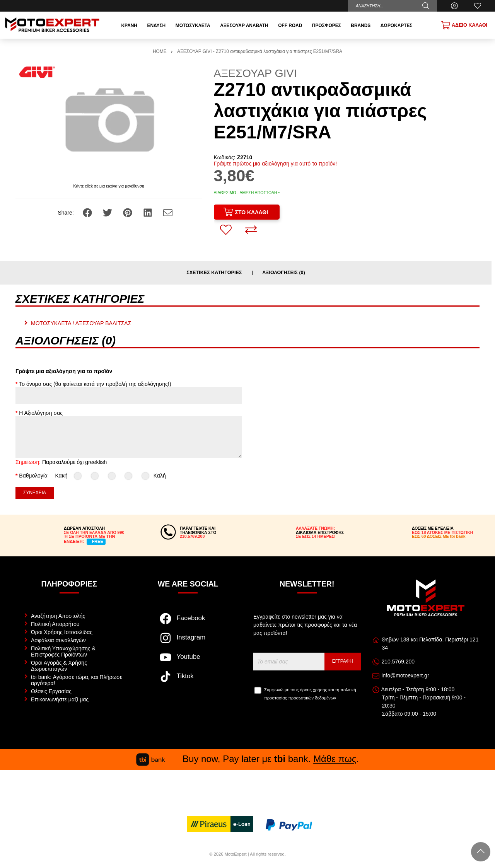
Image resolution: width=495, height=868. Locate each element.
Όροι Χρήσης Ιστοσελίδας (62, 632)
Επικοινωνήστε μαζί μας (60, 699)
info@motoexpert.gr (405, 675)
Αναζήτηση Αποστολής (58, 616)
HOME (160, 51)
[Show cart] (464, 25)
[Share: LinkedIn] (148, 212)
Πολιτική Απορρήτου (55, 624)
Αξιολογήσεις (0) (284, 273)
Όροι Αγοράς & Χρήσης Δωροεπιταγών (59, 666)
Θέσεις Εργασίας (51, 691)
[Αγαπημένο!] (226, 230)
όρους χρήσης (314, 690)
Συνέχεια (35, 493)
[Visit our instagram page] (188, 642)
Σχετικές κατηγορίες (214, 273)
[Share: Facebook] (88, 212)
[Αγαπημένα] (478, 6)
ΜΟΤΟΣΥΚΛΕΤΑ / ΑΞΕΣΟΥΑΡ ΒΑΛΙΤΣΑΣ (81, 323)
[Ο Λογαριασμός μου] (454, 6)
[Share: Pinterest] (128, 212)
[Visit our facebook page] (188, 622)
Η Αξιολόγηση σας (41, 413)
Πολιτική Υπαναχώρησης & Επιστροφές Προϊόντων (63, 651)
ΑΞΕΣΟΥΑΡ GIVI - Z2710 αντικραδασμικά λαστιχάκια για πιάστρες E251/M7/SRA (260, 51)
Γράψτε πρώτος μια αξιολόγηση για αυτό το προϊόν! (276, 164)
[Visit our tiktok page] (188, 680)
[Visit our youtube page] (188, 661)
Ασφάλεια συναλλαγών (58, 640)
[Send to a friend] (168, 212)
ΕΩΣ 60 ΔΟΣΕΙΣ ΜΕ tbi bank (439, 536)
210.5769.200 (398, 662)
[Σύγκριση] (251, 230)
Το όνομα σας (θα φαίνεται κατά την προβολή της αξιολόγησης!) (95, 384)
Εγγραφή (343, 661)
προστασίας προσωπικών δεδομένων (300, 698)
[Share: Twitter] (108, 212)
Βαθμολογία (33, 476)
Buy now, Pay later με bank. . (247, 759)
